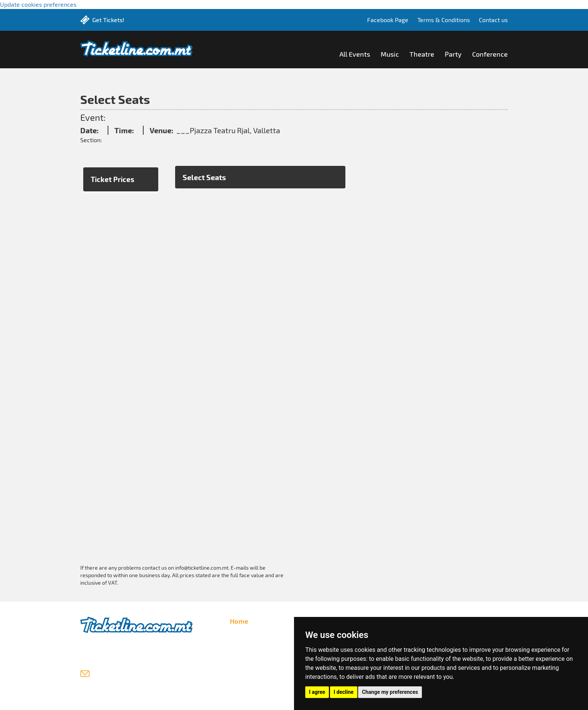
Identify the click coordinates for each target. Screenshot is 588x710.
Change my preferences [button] (390, 692)
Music (390, 54)
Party (453, 54)
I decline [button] (344, 692)
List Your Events (251, 645)
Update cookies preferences (38, 4)
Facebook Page (388, 20)
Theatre (422, 54)
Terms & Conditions (444, 20)
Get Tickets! (108, 20)
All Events (355, 54)
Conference (490, 54)
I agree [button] (317, 692)
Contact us (493, 20)
